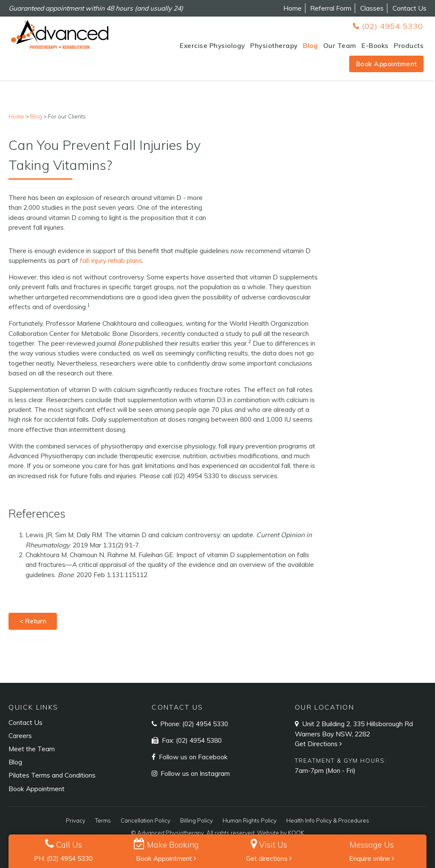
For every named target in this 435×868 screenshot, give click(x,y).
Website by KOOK (281, 833)
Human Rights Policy (250, 820)
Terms (103, 820)
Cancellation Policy (145, 820)
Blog (310, 45)
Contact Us (410, 8)
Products (409, 45)
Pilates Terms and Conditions (52, 775)
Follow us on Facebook (192, 757)
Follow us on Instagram (194, 773)
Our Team (340, 45)
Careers (20, 736)
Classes (372, 8)
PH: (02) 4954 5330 (63, 858)
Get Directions (319, 744)
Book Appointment (387, 64)
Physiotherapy (274, 45)
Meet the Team (32, 749)
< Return (33, 621)
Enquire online (372, 858)
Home (292, 8)
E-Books (375, 45)
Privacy (76, 820)
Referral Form (331, 8)
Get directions (269, 858)
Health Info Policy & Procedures (328, 820)
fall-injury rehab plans (111, 260)
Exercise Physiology (212, 45)
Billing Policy (196, 820)
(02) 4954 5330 (388, 26)
